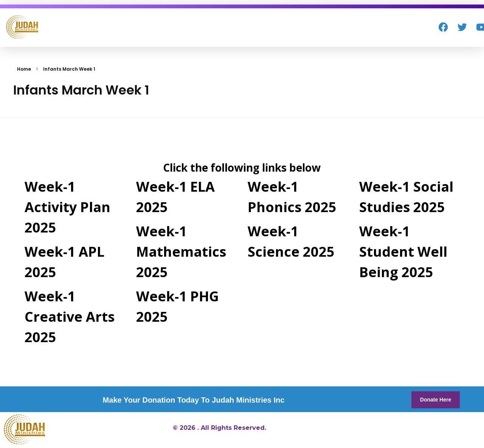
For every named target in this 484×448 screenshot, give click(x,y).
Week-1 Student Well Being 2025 (403, 252)
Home (24, 69)
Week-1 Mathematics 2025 (181, 252)
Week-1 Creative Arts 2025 (70, 317)
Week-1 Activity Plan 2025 (67, 207)
